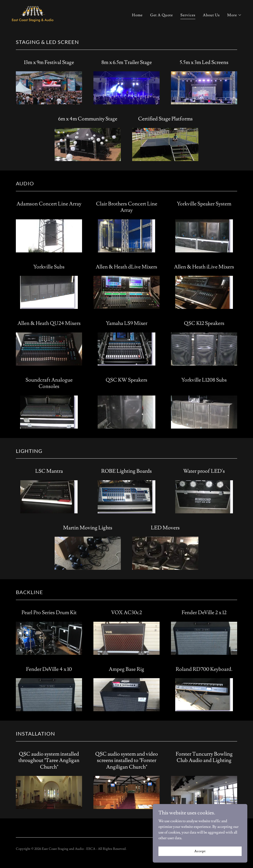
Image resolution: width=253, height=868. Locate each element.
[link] (33, 14)
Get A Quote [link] (161, 15)
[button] (234, 15)
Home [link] (137, 15)
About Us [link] (211, 15)
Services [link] (188, 15)
